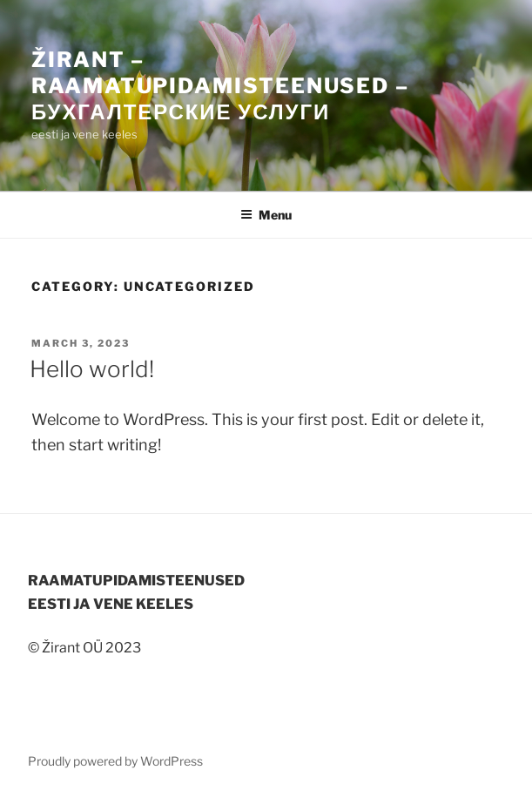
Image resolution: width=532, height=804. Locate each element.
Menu (266, 215)
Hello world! (92, 369)
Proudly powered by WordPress (115, 761)
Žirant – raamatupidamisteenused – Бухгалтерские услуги (220, 86)
